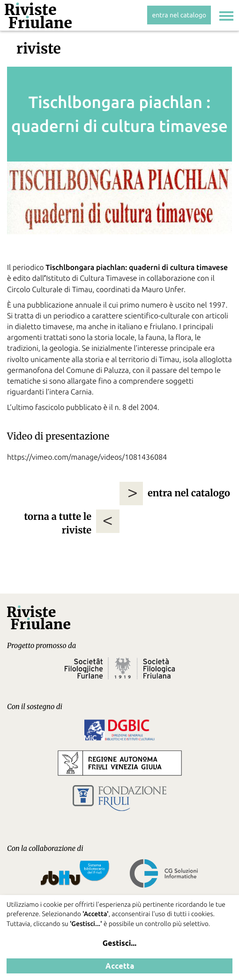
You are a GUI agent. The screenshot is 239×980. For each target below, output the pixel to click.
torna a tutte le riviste (58, 524)
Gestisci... (119, 943)
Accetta (120, 966)
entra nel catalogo (179, 15)
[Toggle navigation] (226, 17)
